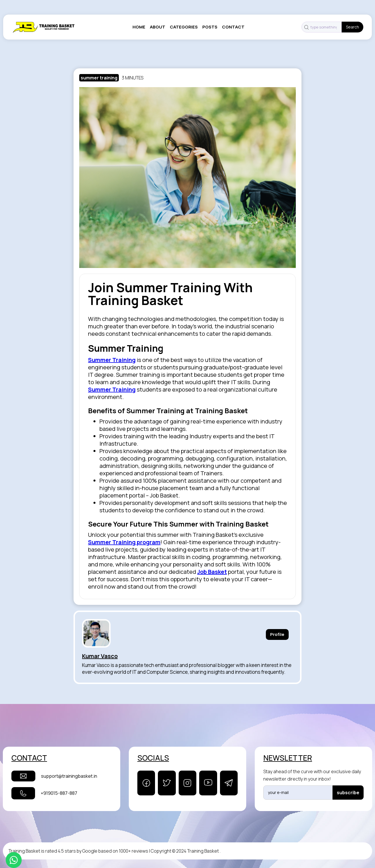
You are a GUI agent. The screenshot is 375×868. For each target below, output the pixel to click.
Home (139, 27)
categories (184, 27)
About (158, 27)
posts (210, 27)
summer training (99, 78)
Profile (277, 634)
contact (233, 27)
